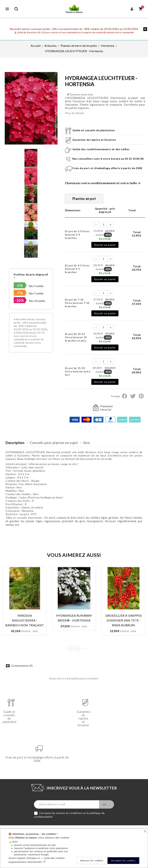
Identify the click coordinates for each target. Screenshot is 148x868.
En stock (105, 239)
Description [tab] (15, 443)
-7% (19, 293)
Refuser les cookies (92, 860)
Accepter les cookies (123, 860)
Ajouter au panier (105, 245)
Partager (125, 396)
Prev (71, 648)
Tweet (133, 396)
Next (77, 648)
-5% (19, 285)
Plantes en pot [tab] (84, 199)
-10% (19, 300)
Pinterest (141, 396)
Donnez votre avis (80, 94)
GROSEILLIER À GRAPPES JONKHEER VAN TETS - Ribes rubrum (124, 620)
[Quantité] (103, 225)
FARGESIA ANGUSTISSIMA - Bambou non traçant (25, 620)
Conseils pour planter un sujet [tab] (54, 443)
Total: (136, 234)
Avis (87, 443)
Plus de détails (75, 113)
